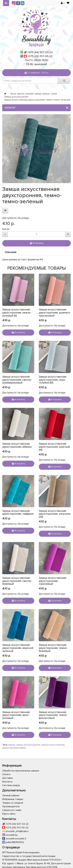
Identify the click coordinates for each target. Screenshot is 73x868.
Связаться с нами (12, 810)
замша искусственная (53, 745)
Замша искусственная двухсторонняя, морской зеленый (18, 648)
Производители (11, 806)
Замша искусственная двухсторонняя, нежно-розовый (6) (17, 313)
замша (12, 745)
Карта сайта (9, 814)
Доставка (7, 778)
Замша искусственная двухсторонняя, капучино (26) (55, 514)
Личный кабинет (11, 796)
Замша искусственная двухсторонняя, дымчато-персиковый (55, 313)
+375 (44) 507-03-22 (40, 52)
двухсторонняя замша (14, 748)
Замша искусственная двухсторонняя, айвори (17, 445)
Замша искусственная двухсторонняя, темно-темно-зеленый (37, 100)
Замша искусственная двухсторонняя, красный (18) (54, 447)
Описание (11, 252)
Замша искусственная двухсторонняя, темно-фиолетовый (53, 715)
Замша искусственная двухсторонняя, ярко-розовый (16, 715)
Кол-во (6, 229)
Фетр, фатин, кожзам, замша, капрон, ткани (34, 94)
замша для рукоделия (28, 745)
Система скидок (11, 785)
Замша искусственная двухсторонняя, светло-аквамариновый (17, 380)
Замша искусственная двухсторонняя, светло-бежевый (17, 581)
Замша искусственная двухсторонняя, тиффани (18, 512)
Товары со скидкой (13, 803)
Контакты (7, 782)
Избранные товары (13, 799)
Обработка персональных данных (21, 771)
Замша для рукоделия (16, 97)
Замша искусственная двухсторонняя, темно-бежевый (53, 648)
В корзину (36, 243)
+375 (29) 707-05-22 (40, 56)
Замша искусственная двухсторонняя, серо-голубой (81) (52, 380)
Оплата (6, 774)
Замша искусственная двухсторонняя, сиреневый (52, 581)
